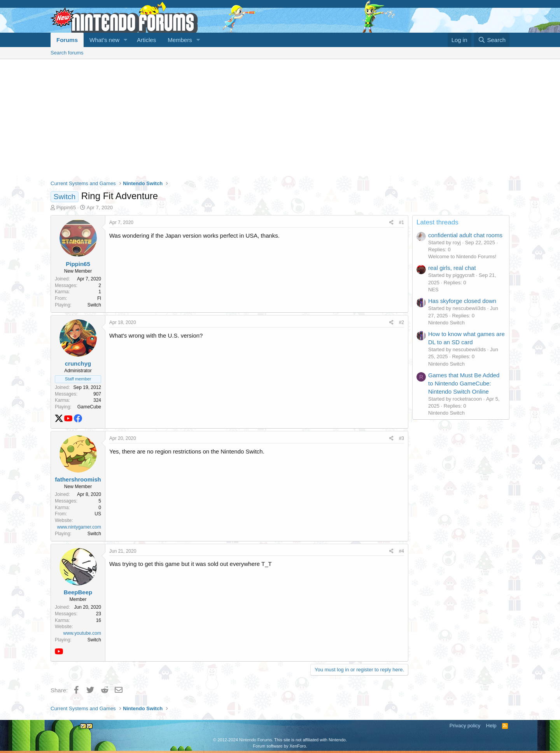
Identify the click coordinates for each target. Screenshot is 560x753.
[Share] (391, 223)
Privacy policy (465, 726)
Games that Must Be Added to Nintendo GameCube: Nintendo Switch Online (464, 383)
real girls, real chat (452, 268)
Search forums (67, 53)
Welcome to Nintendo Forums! (462, 257)
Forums (67, 40)
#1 (402, 222)
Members (180, 40)
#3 (402, 438)
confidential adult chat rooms (465, 235)
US (98, 514)
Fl (99, 298)
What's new (104, 40)
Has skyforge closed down (462, 301)
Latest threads (437, 222)
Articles (146, 40)
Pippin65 (66, 208)
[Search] (492, 40)
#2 (402, 322)
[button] (126, 40)
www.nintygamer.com (79, 527)
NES (433, 290)
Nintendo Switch (446, 323)
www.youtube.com (82, 633)
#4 (402, 551)
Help (491, 726)
